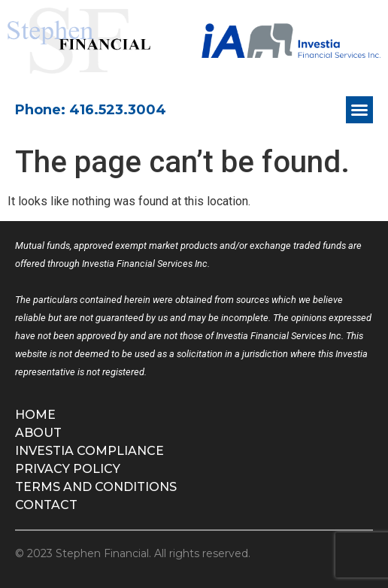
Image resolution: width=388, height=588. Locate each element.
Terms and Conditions (96, 487)
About (38, 433)
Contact (46, 505)
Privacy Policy (68, 469)
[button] (359, 110)
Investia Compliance (89, 451)
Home (35, 415)
